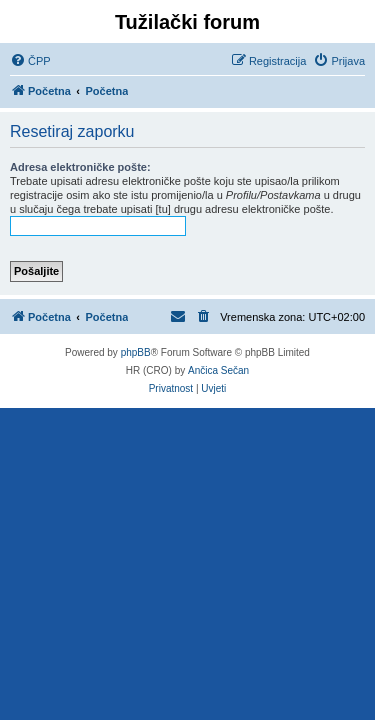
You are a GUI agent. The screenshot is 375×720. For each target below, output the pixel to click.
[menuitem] (30, 61)
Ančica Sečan (218, 370)
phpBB (136, 352)
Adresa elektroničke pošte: (80, 167)
